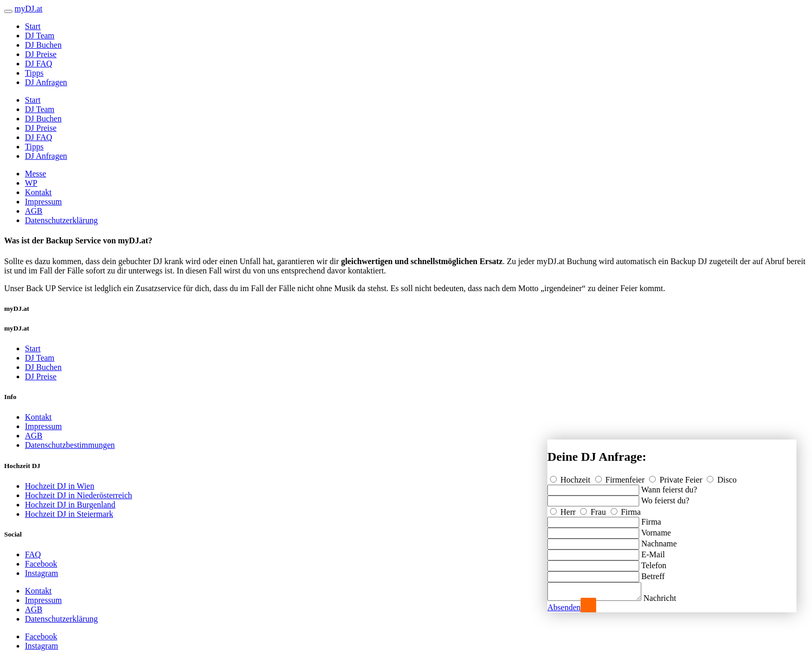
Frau (594, 509)
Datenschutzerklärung (61, 220)
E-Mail (653, 551)
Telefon (654, 562)
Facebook (41, 564)
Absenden (564, 607)
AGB (34, 211)
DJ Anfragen (46, 82)
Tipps (34, 73)
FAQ (33, 554)
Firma (626, 509)
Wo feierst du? (665, 497)
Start (33, 26)
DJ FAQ (39, 64)
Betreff (653, 573)
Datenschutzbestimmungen (70, 445)
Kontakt (38, 192)
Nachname (659, 540)
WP (31, 183)
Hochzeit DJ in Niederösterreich (79, 495)
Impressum (43, 202)
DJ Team (40, 36)
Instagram (42, 573)
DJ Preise (41, 54)
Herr (564, 509)
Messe (36, 174)
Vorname (656, 530)
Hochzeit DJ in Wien (60, 486)
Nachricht (670, 598)
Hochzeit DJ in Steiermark (69, 514)
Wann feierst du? (669, 486)
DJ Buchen (43, 45)
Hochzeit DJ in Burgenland (70, 505)
